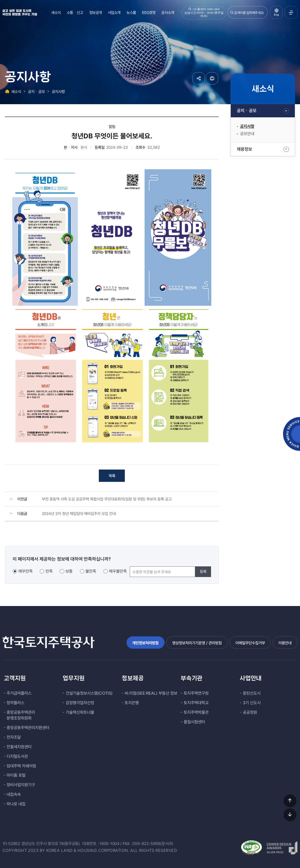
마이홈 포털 (16, 775)
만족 (49, 571)
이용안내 (285, 643)
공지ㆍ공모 (247, 111)
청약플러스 (15, 703)
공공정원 (250, 712)
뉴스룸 (131, 12)
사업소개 (114, 12)
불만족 (91, 571)
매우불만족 (118, 571)
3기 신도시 (252, 703)
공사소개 (168, 12)
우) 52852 (11, 844)
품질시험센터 (194, 722)
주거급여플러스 (19, 693)
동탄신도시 (252, 693)
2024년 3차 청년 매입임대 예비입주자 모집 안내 (79, 513)
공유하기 (199, 78)
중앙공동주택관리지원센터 (28, 728)
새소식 (56, 12)
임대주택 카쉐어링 (21, 766)
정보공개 (96, 12)
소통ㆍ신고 (75, 12)
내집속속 (14, 794)
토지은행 (132, 703)
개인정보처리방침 (145, 643)
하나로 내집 (16, 804)
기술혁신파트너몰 (80, 712)
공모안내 (247, 134)
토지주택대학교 (196, 703)
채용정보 (244, 149)
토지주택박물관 (196, 712)
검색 (232, 13)
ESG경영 (149, 12)
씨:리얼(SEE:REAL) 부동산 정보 (151, 693)
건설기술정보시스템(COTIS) (89, 693)
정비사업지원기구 (21, 785)
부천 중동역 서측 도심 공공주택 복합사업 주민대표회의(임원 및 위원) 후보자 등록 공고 (107, 499)
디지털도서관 (17, 756)
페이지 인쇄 (212, 78)
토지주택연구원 (196, 693)
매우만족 (25, 571)
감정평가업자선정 (80, 703)
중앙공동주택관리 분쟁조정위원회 (21, 715)
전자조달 (14, 737)
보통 (69, 571)
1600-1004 (109, 844)
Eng (276, 15)
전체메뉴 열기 (291, 12)
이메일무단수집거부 (250, 643)
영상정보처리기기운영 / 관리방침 (197, 643)
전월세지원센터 (19, 747)
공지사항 (247, 126)
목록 (112, 476)
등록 (203, 571)
